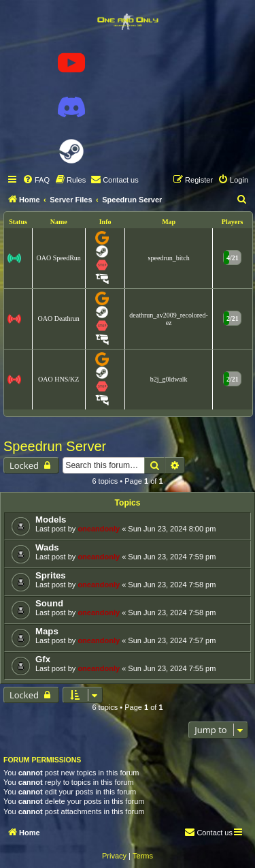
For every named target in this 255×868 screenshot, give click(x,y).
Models (51, 520)
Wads (47, 547)
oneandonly (99, 529)
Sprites (51, 575)
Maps (47, 631)
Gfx (43, 659)
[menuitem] (36, 180)
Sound (49, 603)
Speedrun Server (55, 446)
